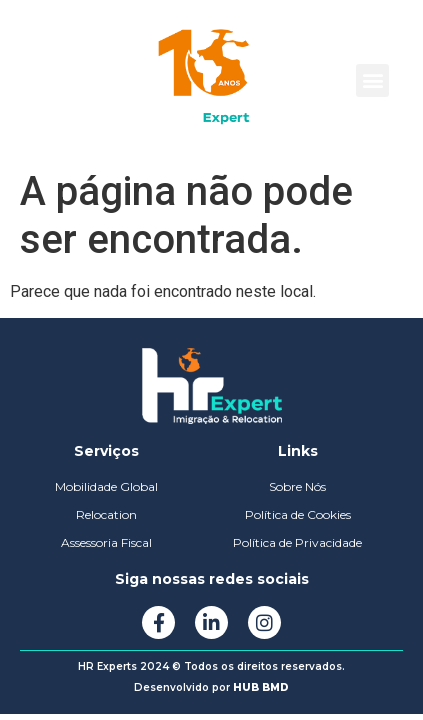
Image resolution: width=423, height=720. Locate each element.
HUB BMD (261, 687)
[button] (372, 80)
